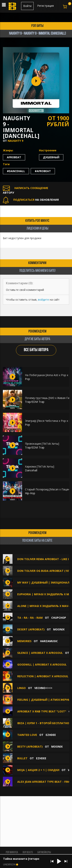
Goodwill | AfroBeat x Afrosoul (42, 664)
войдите (43, 300)
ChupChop (59, 618)
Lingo (22, 688)
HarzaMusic (49, 641)
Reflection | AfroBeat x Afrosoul (43, 676)
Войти (27, 6)
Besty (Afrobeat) (30, 747)
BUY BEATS (28, 852)
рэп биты (37, 26)
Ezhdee (51, 735)
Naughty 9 (15, 141)
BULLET (22, 758)
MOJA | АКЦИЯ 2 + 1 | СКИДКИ (38, 770)
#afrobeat (43, 171)
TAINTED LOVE (27, 735)
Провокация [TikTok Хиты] (42, 444)
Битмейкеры (44, 852)
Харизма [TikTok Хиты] (40, 466)
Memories (24, 641)
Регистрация (46, 6)
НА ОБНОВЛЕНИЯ (31, 200)
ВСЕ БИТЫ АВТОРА (36, 350)
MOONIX (59, 629)
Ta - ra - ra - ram (30, 618)
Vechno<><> (43, 688)
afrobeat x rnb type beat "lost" (42, 711)
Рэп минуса (12, 852)
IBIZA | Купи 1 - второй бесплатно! (44, 723)
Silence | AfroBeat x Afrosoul (40, 653)
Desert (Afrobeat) (31, 629)
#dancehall (16, 171)
